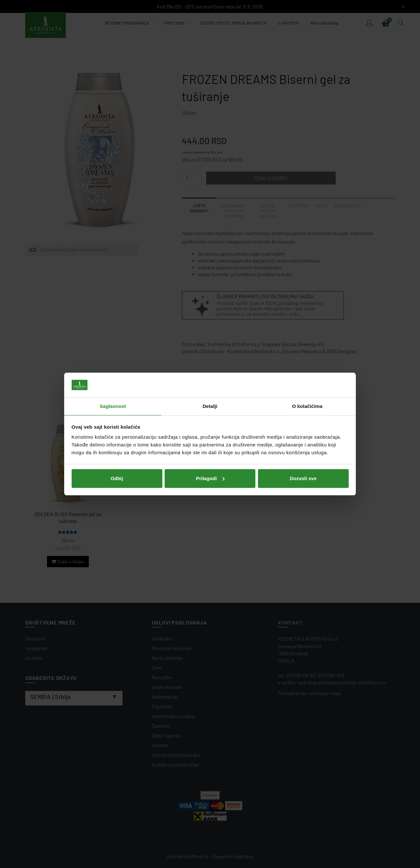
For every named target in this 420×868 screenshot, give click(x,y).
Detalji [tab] (210, 406)
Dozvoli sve (303, 478)
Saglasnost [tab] (113, 406)
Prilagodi (210, 478)
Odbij (117, 478)
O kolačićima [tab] (307, 406)
